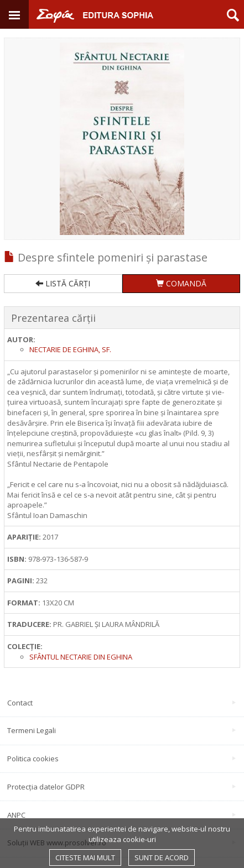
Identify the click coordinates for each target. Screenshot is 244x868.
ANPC (121, 815)
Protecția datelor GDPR (121, 787)
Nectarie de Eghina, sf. (70, 349)
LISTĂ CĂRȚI (63, 283)
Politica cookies (121, 759)
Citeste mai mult (85, 857)
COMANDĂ (181, 283)
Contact (121, 703)
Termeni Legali (121, 730)
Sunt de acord (162, 857)
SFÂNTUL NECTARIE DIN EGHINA (81, 657)
